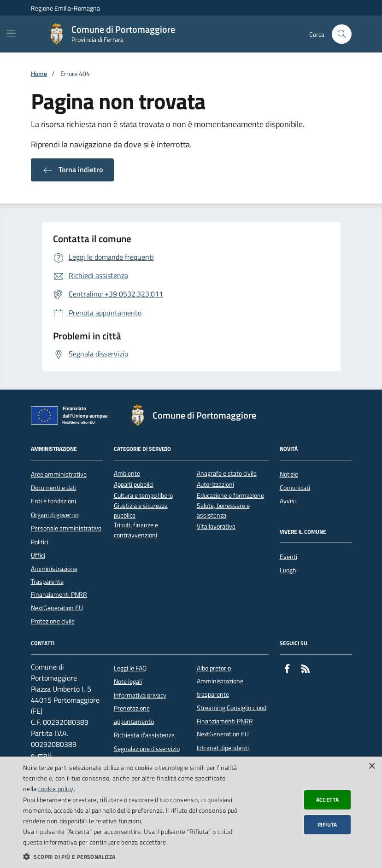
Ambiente (127, 474)
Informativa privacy (140, 695)
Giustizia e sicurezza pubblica (141, 511)
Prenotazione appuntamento (134, 715)
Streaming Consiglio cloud (232, 708)
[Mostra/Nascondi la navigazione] (11, 33)
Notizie (289, 474)
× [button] (372, 766)
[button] (131, 856)
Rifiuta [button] (327, 824)
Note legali (128, 682)
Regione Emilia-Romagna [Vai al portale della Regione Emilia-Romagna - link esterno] (65, 8)
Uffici (38, 555)
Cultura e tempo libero (143, 496)
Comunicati (295, 488)
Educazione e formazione (230, 496)
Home (39, 74)
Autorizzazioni (215, 485)
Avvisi (288, 501)
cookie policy (56, 789)
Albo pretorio (214, 668)
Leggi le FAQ (130, 668)
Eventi (288, 557)
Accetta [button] (328, 800)
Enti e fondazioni (53, 501)
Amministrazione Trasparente (54, 575)
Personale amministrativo (66, 528)
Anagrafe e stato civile (227, 474)
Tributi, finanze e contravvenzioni (136, 530)
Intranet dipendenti (223, 748)
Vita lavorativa (216, 527)
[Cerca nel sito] (342, 34)
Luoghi (289, 570)
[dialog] (191, 812)
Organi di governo (55, 515)
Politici (40, 542)
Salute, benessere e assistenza (223, 511)
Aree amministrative (59, 474)
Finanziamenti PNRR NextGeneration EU (59, 601)
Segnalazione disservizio (147, 749)
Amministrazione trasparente (220, 687)
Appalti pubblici (134, 485)
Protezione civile (53, 621)
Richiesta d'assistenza (144, 735)
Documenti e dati (54, 488)
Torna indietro (72, 170)
